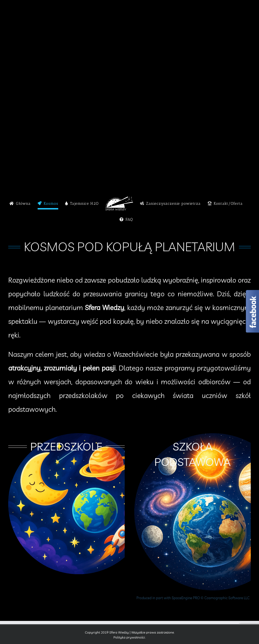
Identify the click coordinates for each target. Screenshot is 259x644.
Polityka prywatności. (129, 637)
